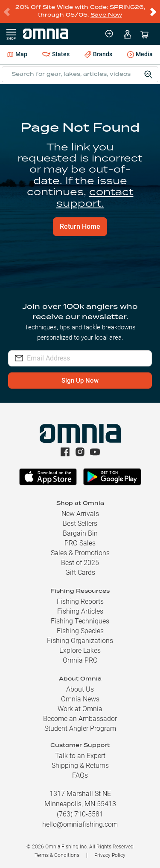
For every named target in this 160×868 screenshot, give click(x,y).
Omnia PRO (80, 660)
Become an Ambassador (80, 719)
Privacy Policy (110, 855)
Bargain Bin (80, 533)
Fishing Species (80, 631)
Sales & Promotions (80, 553)
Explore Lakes (80, 650)
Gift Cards (80, 572)
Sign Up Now (80, 381)
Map (17, 54)
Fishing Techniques (80, 621)
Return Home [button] (80, 226)
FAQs (80, 775)
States (56, 54)
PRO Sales (80, 543)
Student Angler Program (80, 728)
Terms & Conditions (57, 855)
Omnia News (80, 699)
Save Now (106, 15)
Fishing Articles (80, 611)
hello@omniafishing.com (80, 824)
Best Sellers (80, 523)
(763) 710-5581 (80, 814)
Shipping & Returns (80, 766)
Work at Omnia (80, 709)
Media (140, 55)
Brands (98, 54)
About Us (80, 689)
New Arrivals (80, 514)
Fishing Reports (80, 601)
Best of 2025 (80, 563)
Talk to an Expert (80, 756)
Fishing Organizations (80, 641)
